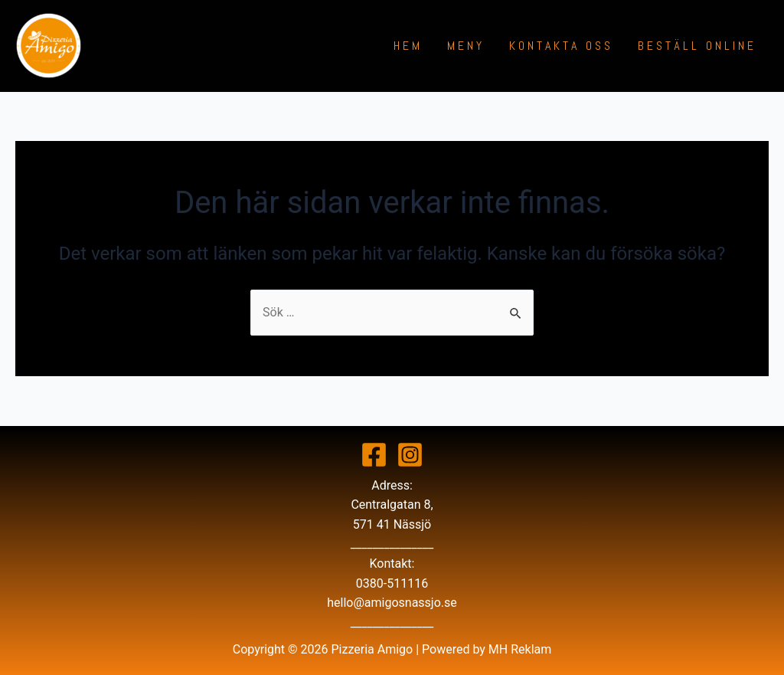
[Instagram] (410, 455)
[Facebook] (374, 455)
